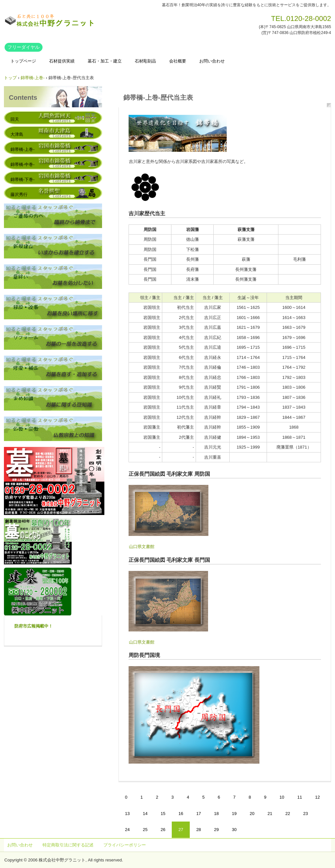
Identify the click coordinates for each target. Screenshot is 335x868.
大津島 (17, 134)
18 (216, 814)
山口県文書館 (142, 547)
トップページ (23, 61)
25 (145, 830)
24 (127, 830)
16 (181, 814)
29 (216, 830)
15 (163, 814)
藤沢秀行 (19, 195)
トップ (10, 78)
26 (163, 830)
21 (270, 814)
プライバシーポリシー (125, 845)
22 (288, 814)
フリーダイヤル (24, 47)
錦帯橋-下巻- (23, 179)
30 (234, 830)
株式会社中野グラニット (50, 21)
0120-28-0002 (309, 18)
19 (234, 814)
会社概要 (178, 61)
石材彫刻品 (145, 61)
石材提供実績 (62, 61)
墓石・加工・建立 (105, 61)
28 (199, 830)
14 (145, 814)
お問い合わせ (212, 61)
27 (181, 830)
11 (300, 797)
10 (282, 797)
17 (199, 814)
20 (252, 814)
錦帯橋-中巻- (23, 164)
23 (306, 814)
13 (127, 814)
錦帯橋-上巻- (33, 78)
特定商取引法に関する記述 (68, 845)
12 (317, 797)
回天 (15, 119)
